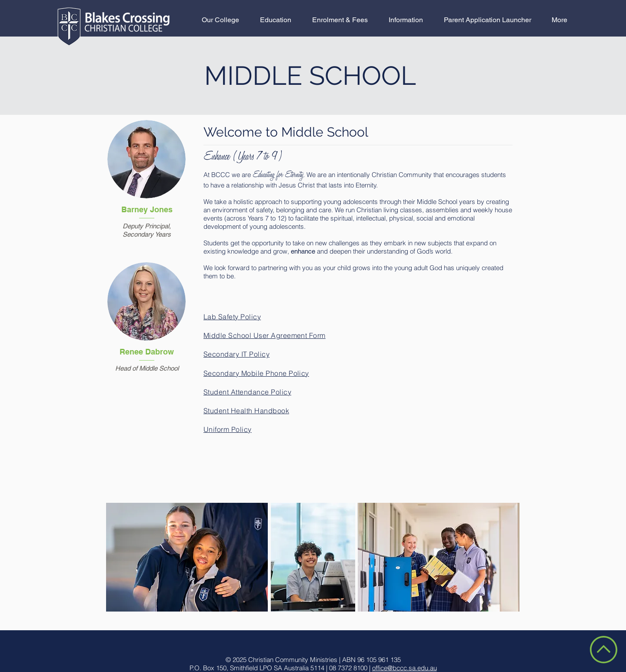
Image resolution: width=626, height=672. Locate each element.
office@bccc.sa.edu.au (405, 668)
